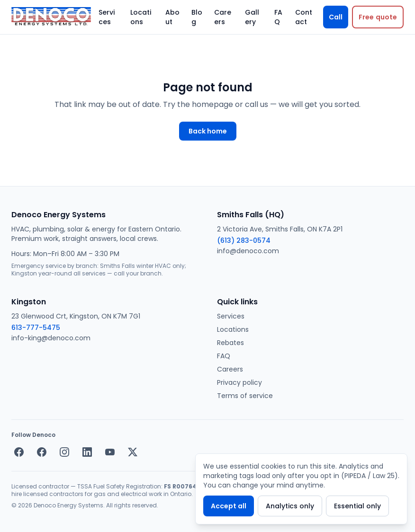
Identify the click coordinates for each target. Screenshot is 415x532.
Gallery (252, 17)
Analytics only (290, 506)
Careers (223, 17)
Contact (304, 17)
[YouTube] (110, 452)
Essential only (357, 506)
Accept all (229, 506)
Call (336, 17)
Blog (197, 17)
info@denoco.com (248, 251)
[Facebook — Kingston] (42, 452)
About (172, 17)
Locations (141, 17)
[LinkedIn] (87, 452)
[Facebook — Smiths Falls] (19, 452)
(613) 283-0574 (244, 240)
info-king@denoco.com (51, 338)
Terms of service (245, 396)
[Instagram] (64, 452)
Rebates (230, 343)
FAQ (278, 17)
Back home (208, 131)
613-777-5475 (36, 328)
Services (107, 17)
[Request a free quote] (378, 17)
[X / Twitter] (133, 452)
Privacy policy (239, 382)
